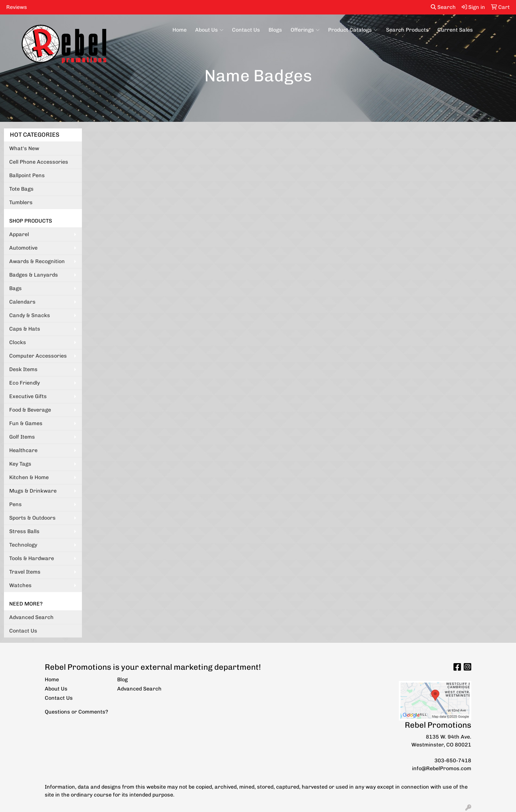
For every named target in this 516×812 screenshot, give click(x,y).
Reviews (17, 7)
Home (180, 30)
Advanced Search (31, 617)
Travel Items (25, 572)
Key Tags (20, 464)
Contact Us (246, 30)
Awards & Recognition (37, 261)
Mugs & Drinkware (33, 491)
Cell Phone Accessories (39, 162)
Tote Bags (21, 189)
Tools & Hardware (32, 558)
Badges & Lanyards (34, 275)
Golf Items (22, 437)
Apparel (19, 234)
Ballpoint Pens (27, 175)
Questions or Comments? (76, 712)
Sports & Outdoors (32, 518)
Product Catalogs (353, 30)
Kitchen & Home (29, 477)
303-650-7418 (453, 760)
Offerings (305, 30)
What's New (24, 148)
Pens (15, 504)
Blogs (275, 30)
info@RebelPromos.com (442, 768)
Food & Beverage (30, 410)
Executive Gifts (28, 396)
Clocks (18, 342)
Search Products (407, 30)
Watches (20, 585)
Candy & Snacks (30, 315)
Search (443, 7)
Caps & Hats (25, 329)
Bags (15, 288)
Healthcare (23, 450)
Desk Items (23, 369)
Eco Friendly (25, 383)
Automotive (23, 248)
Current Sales (455, 30)
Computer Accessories (38, 356)
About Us (209, 30)
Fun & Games (26, 423)
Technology (23, 545)
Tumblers (21, 202)
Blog (122, 679)
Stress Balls (24, 531)
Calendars (22, 302)
